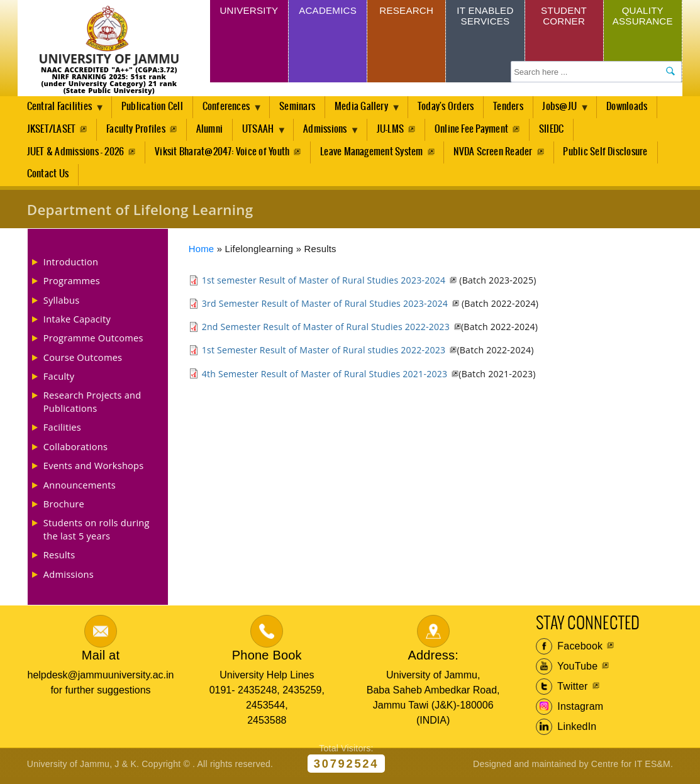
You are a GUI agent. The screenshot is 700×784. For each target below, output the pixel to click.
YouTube (567, 670)
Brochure (64, 507)
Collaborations (75, 450)
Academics (327, 12)
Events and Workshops (94, 469)
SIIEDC (558, 130)
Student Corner (564, 17)
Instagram (570, 710)
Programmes (72, 284)
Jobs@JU (571, 111)
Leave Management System (373, 154)
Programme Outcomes (93, 341)
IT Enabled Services (485, 17)
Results (59, 558)
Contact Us (48, 178)
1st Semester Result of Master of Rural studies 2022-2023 (324, 354)
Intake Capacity (77, 323)
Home (202, 253)
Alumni (211, 130)
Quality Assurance (643, 17)
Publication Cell (154, 107)
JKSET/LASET (52, 130)
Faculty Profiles (136, 130)
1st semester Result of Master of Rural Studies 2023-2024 (324, 284)
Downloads (637, 107)
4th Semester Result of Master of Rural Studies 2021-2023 (325, 377)
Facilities (62, 431)
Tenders (516, 107)
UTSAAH (262, 134)
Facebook (569, 649)
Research (407, 12)
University (249, 12)
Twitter (562, 690)
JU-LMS (396, 130)
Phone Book (267, 659)
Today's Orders (453, 107)
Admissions (332, 134)
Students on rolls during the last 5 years (97, 533)
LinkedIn (566, 730)
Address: (433, 659)
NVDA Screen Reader (495, 154)
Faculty (59, 380)
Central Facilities (62, 111)
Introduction (71, 265)
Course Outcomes (83, 360)
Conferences (231, 111)
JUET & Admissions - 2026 (76, 154)
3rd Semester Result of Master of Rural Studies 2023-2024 (325, 307)
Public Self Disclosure (608, 154)
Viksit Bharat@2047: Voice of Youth (223, 154)
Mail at (101, 659)
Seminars (302, 107)
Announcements (80, 488)
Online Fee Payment (478, 130)
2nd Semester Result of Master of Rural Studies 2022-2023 (326, 330)
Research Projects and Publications (92, 405)
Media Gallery (369, 111)
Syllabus (62, 303)
